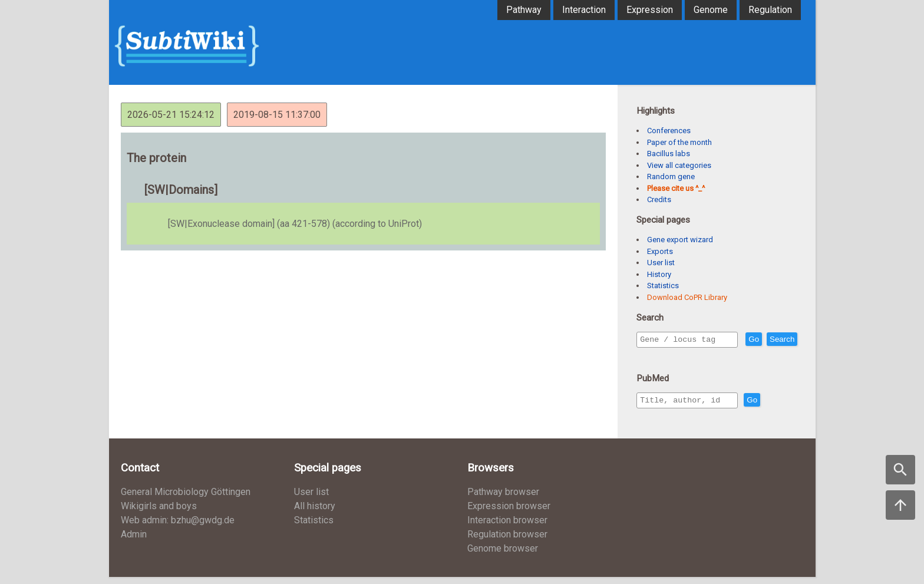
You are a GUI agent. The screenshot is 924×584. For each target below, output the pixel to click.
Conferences (669, 131)
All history (315, 513)
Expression (650, 10)
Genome (711, 10)
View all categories (679, 165)
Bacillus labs (669, 154)
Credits (659, 199)
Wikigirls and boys (159, 513)
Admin (134, 541)
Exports (660, 251)
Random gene (671, 176)
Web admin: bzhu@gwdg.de (178, 527)
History (659, 274)
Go (779, 340)
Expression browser (509, 513)
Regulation (770, 10)
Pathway (524, 10)
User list (661, 263)
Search (655, 356)
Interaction (584, 10)
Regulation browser (507, 541)
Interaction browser (507, 527)
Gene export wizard (680, 240)
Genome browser (503, 555)
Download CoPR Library (687, 297)
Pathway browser (503, 499)
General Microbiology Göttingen (186, 499)
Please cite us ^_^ (676, 188)
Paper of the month (679, 142)
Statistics (663, 286)
